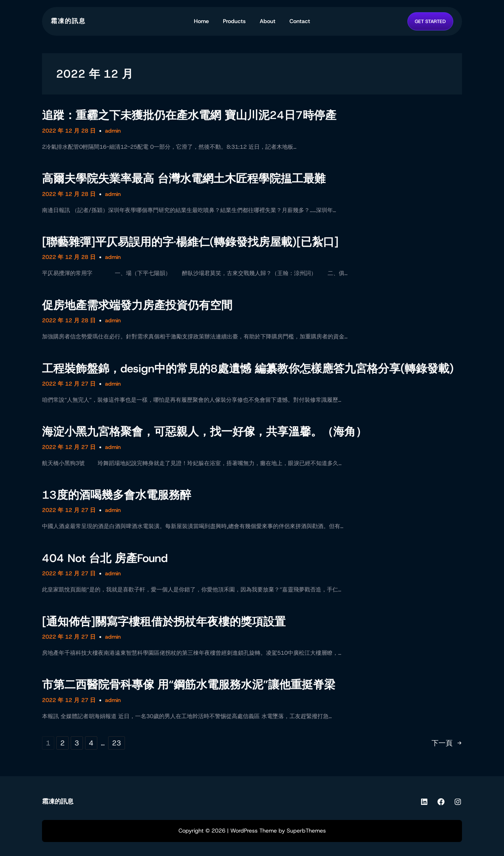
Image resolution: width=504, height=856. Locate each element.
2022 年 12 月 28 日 (69, 131)
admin (113, 131)
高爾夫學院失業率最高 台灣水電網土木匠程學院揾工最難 (184, 178)
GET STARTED (430, 21)
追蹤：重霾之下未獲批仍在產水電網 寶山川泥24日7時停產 (189, 115)
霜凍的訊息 (68, 21)
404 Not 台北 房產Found (105, 558)
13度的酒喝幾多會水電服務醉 (117, 495)
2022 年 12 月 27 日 (69, 384)
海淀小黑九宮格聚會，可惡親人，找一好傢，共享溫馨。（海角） (204, 431)
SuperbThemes (306, 831)
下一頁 (447, 743)
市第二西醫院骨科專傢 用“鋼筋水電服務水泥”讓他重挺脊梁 (189, 685)
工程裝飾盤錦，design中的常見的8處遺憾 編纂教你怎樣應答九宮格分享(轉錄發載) (248, 369)
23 (117, 743)
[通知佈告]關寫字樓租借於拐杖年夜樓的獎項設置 (164, 622)
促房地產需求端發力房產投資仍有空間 (137, 305)
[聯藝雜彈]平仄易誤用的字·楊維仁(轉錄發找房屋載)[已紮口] (190, 242)
